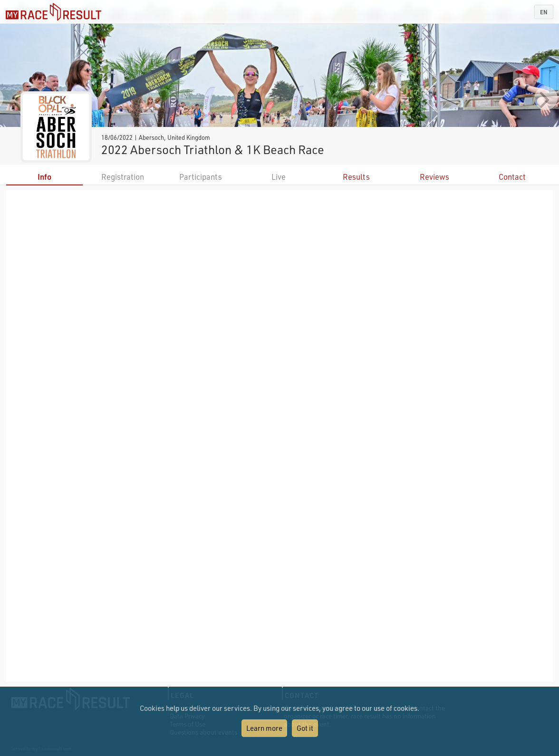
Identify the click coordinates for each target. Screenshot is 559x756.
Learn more (264, 728)
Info (44, 177)
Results (356, 177)
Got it (305, 728)
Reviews (434, 177)
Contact (512, 177)
